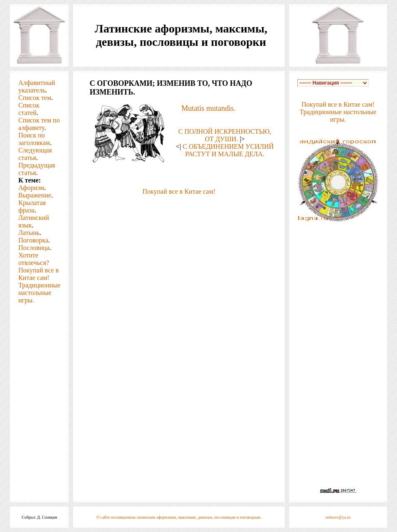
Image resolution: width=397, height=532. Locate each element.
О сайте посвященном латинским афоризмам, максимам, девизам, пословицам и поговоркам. (179, 517)
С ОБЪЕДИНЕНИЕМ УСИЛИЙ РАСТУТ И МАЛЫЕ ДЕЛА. (228, 150)
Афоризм (31, 188)
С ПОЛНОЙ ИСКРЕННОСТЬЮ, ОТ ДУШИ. (225, 135)
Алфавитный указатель (37, 86)
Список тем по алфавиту (39, 124)
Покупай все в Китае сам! (39, 274)
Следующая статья (35, 154)
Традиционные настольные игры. (39, 293)
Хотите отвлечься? (34, 259)
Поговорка (33, 240)
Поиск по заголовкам (34, 139)
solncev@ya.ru (338, 517)
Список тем (35, 98)
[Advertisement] (179, 208)
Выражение (35, 195)
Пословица (34, 248)
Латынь (29, 233)
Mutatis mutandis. (209, 108)
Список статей (29, 109)
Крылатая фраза (32, 206)
